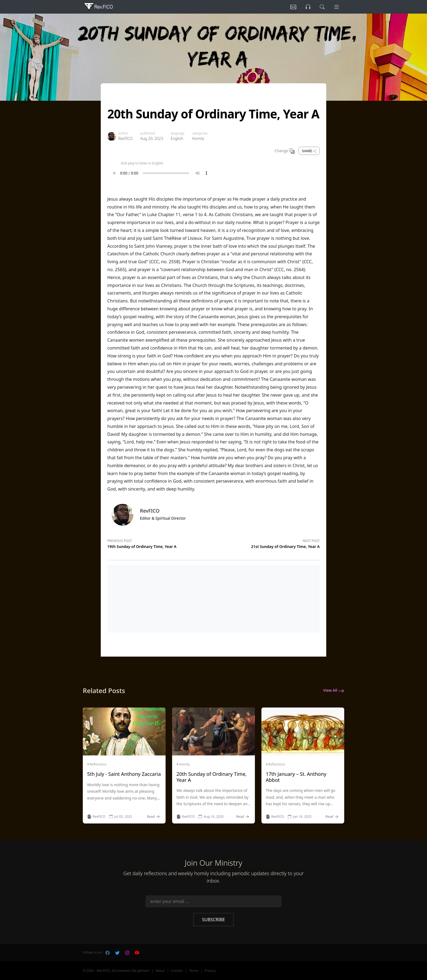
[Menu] (337, 7)
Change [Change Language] (285, 151)
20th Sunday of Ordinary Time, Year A (212, 777)
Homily (198, 138)
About (160, 971)
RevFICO (125, 138)
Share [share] (309, 151)
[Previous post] (160, 543)
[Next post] (267, 543)
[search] (322, 7)
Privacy (210, 971)
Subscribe (213, 920)
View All (334, 691)
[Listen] (293, 7)
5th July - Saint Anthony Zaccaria (124, 774)
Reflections (98, 764)
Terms (194, 971)
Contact (177, 971)
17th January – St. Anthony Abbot (296, 777)
